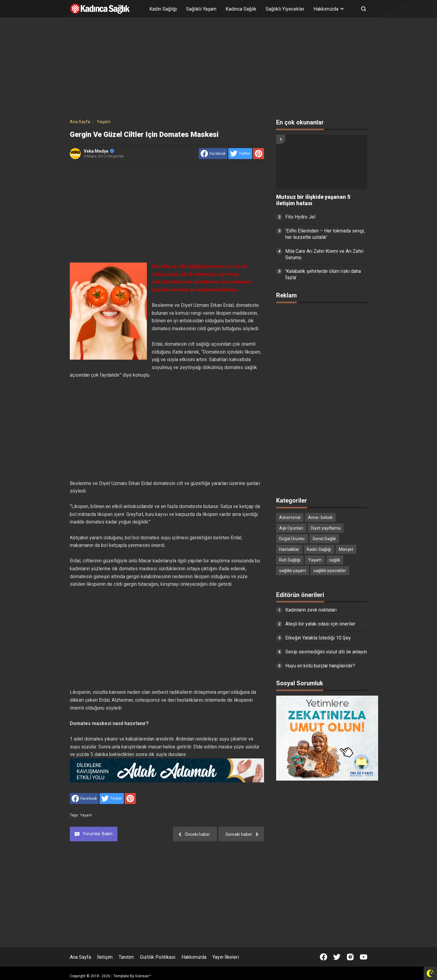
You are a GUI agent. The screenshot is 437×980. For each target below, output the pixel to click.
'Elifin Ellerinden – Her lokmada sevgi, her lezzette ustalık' (325, 234)
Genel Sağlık (324, 539)
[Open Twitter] (337, 957)
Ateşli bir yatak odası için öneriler (320, 624)
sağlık (335, 560)
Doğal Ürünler (292, 539)
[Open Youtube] (364, 957)
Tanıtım (126, 957)
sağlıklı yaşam (293, 571)
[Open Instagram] (350, 957)
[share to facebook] (213, 154)
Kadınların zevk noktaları (311, 610)
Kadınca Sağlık (241, 9)
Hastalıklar (289, 549)
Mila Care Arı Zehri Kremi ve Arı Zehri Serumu (324, 254)
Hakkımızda (194, 957)
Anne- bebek (320, 517)
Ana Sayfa (80, 957)
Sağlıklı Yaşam (201, 9)
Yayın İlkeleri (226, 957)
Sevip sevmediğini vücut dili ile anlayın (326, 652)
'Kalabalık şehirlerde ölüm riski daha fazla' (323, 274)
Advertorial (290, 517)
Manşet (346, 549)
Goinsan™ (143, 976)
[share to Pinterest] (259, 154)
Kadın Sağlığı (163, 9)
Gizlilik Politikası (158, 957)
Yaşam (86, 815)
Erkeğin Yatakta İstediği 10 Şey (318, 638)
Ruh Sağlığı (290, 560)
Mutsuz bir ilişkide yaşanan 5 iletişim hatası (313, 200)
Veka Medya (99, 151)
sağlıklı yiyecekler (330, 571)
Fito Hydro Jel (300, 217)
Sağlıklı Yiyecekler (285, 9)
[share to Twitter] (240, 154)
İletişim (105, 957)
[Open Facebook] (324, 957)
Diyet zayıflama (326, 528)
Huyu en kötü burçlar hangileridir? (320, 666)
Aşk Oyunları (291, 528)
